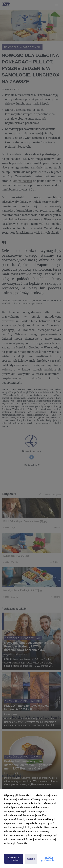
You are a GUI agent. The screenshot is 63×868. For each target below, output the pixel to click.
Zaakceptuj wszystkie (14, 859)
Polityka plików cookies (49, 859)
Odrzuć (31, 859)
